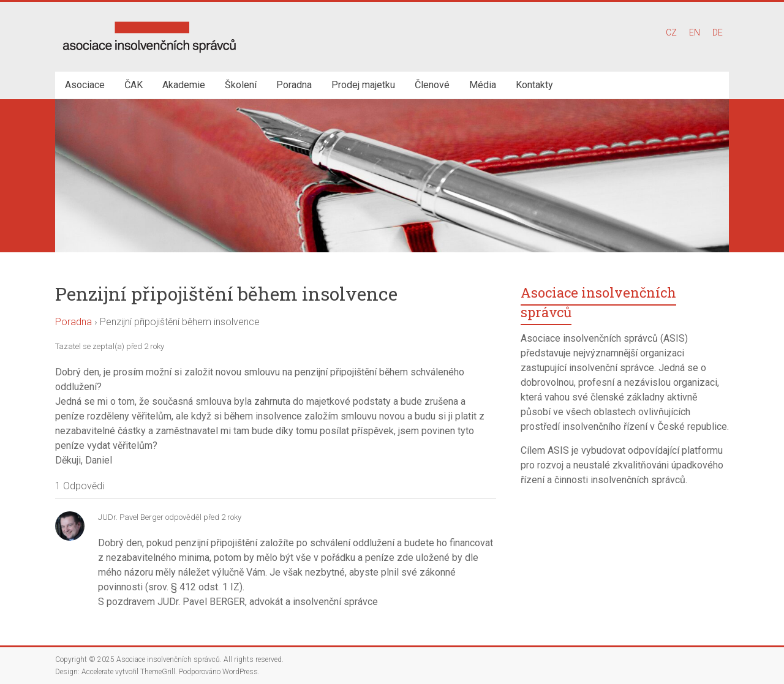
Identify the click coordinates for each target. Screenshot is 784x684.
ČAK (134, 85)
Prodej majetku (363, 85)
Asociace (85, 85)
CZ (671, 32)
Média (483, 85)
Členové (432, 85)
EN (695, 32)
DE (718, 32)
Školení (241, 85)
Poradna (294, 85)
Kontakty (534, 85)
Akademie (184, 85)
